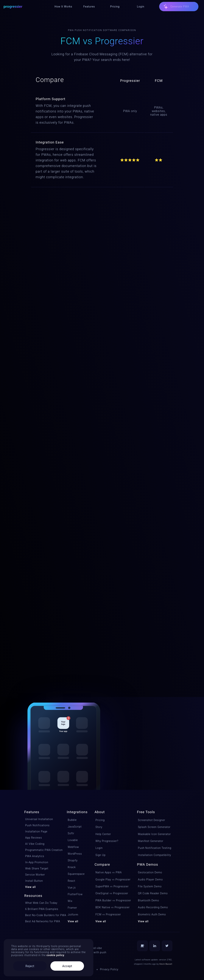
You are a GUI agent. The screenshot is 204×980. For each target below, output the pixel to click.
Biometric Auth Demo (152, 914)
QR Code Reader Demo (153, 893)
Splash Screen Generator (154, 827)
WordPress (75, 854)
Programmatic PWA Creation (42, 850)
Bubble (72, 820)
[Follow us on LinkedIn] (155, 946)
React (71, 881)
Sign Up (100, 855)
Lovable (73, 840)
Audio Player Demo (150, 879)
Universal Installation (39, 819)
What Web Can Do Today (41, 903)
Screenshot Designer (152, 820)
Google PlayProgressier (112, 880)
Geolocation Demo (150, 872)
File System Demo (150, 886)
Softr (71, 833)
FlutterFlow (75, 894)
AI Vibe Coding (35, 844)
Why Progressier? (107, 841)
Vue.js (72, 888)
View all (31, 887)
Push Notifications (37, 825)
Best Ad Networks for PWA (42, 921)
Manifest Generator (151, 841)
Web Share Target (37, 868)
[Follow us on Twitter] (167, 946)
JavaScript (75, 827)
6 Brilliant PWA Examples (42, 909)
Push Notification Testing (155, 848)
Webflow (73, 847)
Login (99, 848)
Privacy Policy (109, 969)
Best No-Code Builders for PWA (42, 915)
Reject (30, 966)
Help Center (103, 834)
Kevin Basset (166, 964)
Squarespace (76, 874)
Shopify (73, 860)
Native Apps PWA (109, 872)
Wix (70, 901)
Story (99, 827)
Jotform (73, 915)
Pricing (100, 820)
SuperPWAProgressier (112, 887)
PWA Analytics (35, 856)
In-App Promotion (37, 862)
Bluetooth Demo (148, 900)
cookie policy (55, 955)
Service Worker (35, 875)
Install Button (34, 881)
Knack (72, 867)
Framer (72, 908)
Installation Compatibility (155, 855)
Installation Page (36, 831)
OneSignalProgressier (112, 893)
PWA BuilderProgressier (112, 901)
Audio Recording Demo (153, 907)
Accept (67, 966)
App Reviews (34, 838)
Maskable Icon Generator (154, 834)
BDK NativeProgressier (112, 907)
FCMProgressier (108, 915)
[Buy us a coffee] (142, 946)
